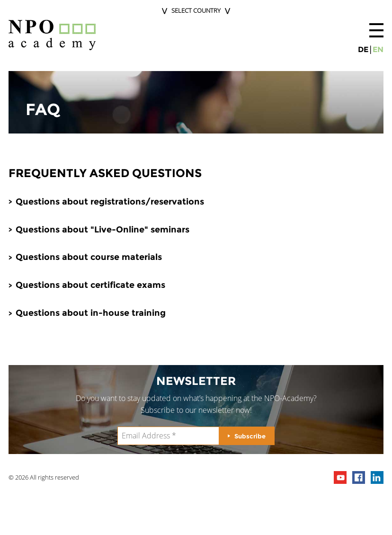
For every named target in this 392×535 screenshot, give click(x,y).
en (378, 49)
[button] (376, 30)
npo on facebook (359, 477)
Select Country (196, 10)
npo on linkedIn (377, 477)
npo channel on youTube (340, 477)
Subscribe (250, 436)
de (363, 49)
